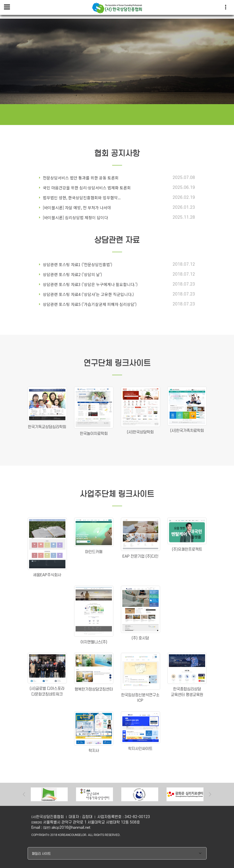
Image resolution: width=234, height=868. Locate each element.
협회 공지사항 (117, 154)
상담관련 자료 (117, 240)
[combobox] (117, 853)
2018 (54, 835)
